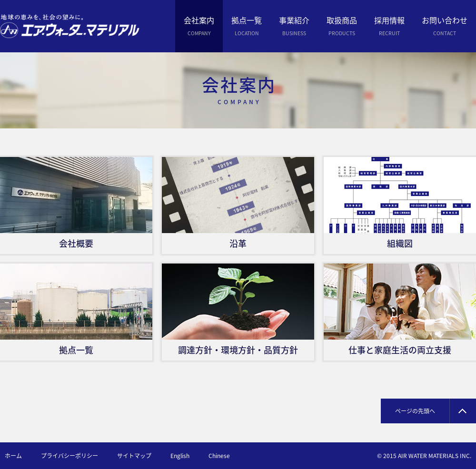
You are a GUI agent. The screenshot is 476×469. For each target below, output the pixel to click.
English (180, 456)
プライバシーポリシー (69, 456)
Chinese (219, 456)
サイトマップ (134, 456)
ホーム (13, 456)
